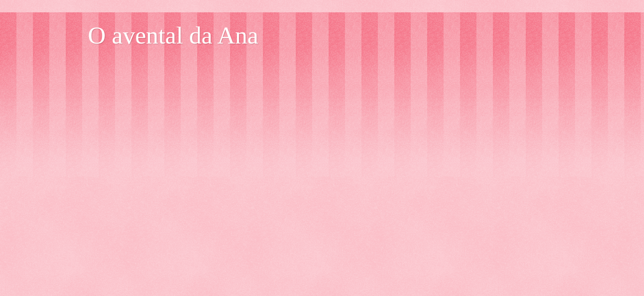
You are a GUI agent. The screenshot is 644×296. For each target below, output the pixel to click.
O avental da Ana (173, 35)
